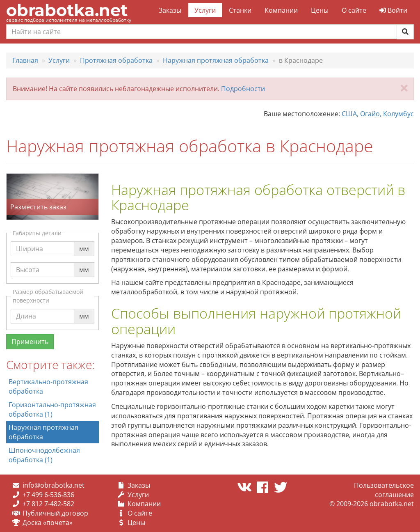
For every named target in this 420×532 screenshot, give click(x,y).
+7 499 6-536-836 (48, 495)
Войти (393, 10)
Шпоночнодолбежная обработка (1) (44, 455)
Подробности (243, 89)
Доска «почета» (48, 523)
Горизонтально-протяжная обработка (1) (52, 409)
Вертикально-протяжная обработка (48, 386)
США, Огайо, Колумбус (378, 114)
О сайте (354, 10)
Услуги (205, 10)
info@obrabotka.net (54, 485)
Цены (320, 10)
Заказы (170, 10)
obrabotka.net (67, 10)
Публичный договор (55, 513)
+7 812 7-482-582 (48, 504)
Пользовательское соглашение (384, 490)
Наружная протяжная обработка (43, 432)
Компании (281, 10)
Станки (240, 10)
